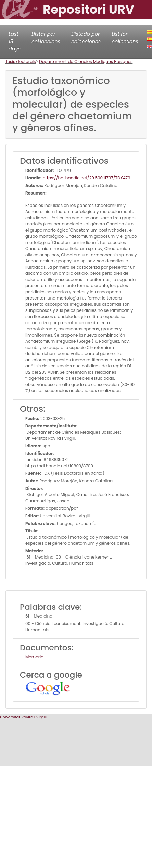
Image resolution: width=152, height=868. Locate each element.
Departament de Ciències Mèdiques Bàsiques (86, 62)
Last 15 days (15, 41)
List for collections (125, 38)
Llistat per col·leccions (46, 38)
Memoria (34, 657)
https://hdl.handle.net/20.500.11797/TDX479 (86, 178)
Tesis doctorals (21, 62)
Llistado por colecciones (86, 38)
